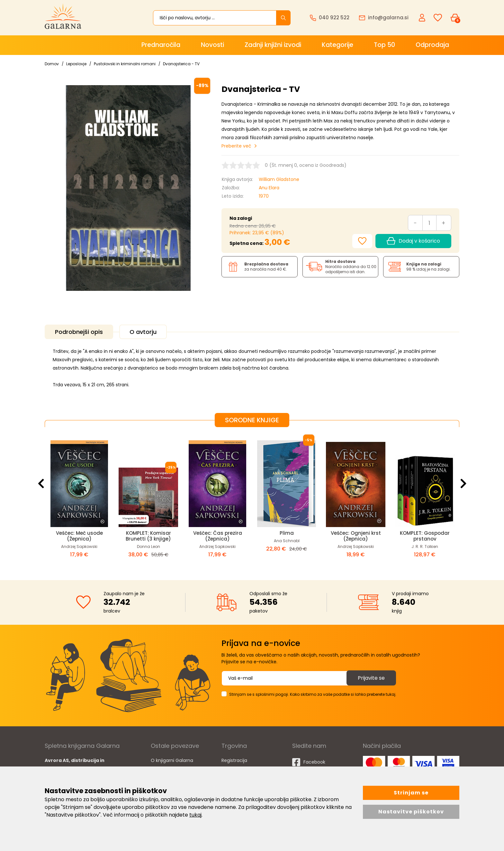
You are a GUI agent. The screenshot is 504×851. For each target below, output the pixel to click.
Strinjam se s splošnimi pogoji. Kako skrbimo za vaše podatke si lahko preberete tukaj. (313, 694)
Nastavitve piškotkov (411, 812)
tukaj (195, 815)
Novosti (212, 45)
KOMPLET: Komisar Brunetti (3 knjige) (148, 536)
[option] (79, 498)
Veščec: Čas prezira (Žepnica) (218, 536)
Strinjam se (411, 793)
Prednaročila (161, 45)
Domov (52, 64)
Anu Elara (269, 188)
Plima (287, 533)
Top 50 (384, 45)
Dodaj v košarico (413, 241)
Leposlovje (76, 64)
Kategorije (337, 45)
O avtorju (143, 332)
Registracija (234, 760)
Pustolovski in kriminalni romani (125, 64)
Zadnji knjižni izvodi (273, 45)
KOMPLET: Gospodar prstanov (425, 536)
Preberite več (236, 146)
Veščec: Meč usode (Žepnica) (79, 536)
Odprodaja (432, 45)
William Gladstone (279, 179)
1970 (264, 196)
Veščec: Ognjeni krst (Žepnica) (356, 536)
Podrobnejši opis (79, 332)
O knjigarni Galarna (172, 760)
